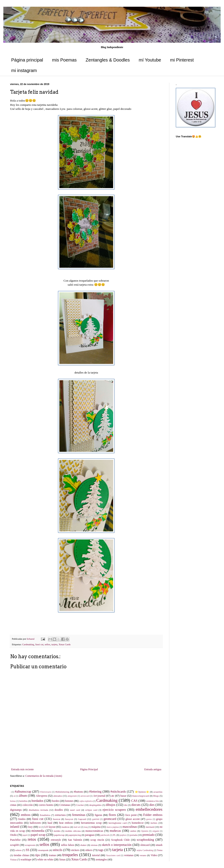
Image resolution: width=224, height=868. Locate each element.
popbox (123, 835)
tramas (52, 855)
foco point (131, 815)
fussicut (56, 819)
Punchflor (15, 840)
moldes (57, 831)
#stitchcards (118, 792)
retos (32, 839)
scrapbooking (145, 840)
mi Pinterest (182, 60)
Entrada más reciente (23, 769)
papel (25, 835)
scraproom (30, 845)
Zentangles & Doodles (108, 60)
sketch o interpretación (117, 845)
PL (115, 835)
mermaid (150, 827)
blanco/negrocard (141, 796)
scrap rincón (97, 840)
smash (159, 845)
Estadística (45, 815)
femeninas (79, 815)
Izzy (30, 827)
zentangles (101, 860)
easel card (75, 810)
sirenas (94, 845)
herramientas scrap (91, 823)
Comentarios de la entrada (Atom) (44, 776)
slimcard (145, 845)
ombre (133, 831)
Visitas (13, 860)
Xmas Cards (65, 644)
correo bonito (46, 805)
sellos (47, 644)
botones (69, 801)
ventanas (129, 855)
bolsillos (23, 801)
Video (154, 855)
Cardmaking (28, 644)
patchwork (105, 835)
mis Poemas (64, 60)
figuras (98, 815)
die (126, 805)
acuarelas (158, 792)
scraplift (14, 845)
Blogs (156, 796)
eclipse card (91, 810)
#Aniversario (46, 792)
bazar (123, 796)
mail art (77, 827)
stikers (89, 850)
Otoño (13, 835)
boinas (13, 801)
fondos (22, 819)
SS (28, 850)
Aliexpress (42, 796)
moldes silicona (73, 831)
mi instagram (24, 70)
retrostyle (56, 840)
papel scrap (38, 835)
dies (152, 805)
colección (28, 805)
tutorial (96, 855)
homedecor (138, 823)
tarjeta (54, 644)
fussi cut (39, 644)
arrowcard (85, 796)
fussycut (69, 819)
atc (113, 796)
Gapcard (82, 819)
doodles (59, 810)
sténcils (57, 850)
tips (38, 855)
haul (50, 823)
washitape (26, 860)
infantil (15, 827)
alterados (58, 796)
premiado (149, 835)
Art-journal (99, 796)
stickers (75, 850)
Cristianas (65, 805)
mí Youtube (150, 60)
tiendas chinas (21, 855)
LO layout (50, 827)
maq (86, 827)
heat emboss (66, 823)
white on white (45, 860)
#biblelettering (62, 792)
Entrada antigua (153, 769)
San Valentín (75, 840)
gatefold (96, 819)
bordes (56, 801)
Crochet (80, 805)
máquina (96, 827)
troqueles (70, 855)
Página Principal (89, 769)
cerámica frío (152, 801)
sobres (18, 850)
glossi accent (132, 819)
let (40, 827)
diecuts (136, 805)
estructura (60, 815)
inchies (154, 823)
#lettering (95, 792)
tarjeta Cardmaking (145, 850)
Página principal (27, 60)
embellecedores (149, 809)
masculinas (130, 827)
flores (112, 815)
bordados (38, 801)
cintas (13, 805)
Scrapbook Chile (120, 840)
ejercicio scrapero (114, 810)
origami (156, 831)
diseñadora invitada (38, 810)
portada (134, 835)
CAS (134, 801)
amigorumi (72, 796)
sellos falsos (68, 845)
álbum (23, 796)
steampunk (43, 850)
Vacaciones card (113, 855)
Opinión (145, 831)
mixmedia (38, 831)
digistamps (16, 810)
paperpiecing (75, 835)
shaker (83, 845)
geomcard (110, 819)
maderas (65, 827)
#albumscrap (23, 792)
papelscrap (59, 835)
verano (143, 855)
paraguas (90, 835)
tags (101, 850)
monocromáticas (94, 831)
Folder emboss (153, 815)
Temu (160, 850)
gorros (149, 819)
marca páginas (113, 827)
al (14, 796)
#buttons (78, 792)
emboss (26, 815)
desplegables (95, 805)
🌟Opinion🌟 (142, 792)
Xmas (62, 860)
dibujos (111, 805)
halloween (35, 823)
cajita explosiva (86, 801)
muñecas (115, 831)
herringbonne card (117, 823)
